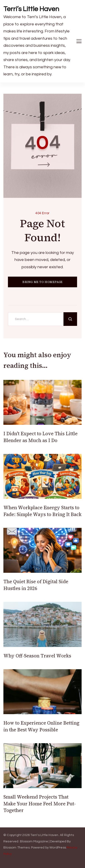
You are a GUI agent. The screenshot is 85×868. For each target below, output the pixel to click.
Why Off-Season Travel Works (37, 656)
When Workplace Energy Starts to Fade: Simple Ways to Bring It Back (42, 511)
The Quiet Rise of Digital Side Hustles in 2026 (36, 585)
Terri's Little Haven (44, 835)
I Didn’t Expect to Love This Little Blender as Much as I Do (40, 437)
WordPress (58, 848)
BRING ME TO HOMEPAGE (42, 282)
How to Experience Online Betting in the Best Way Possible (41, 726)
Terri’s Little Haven (31, 9)
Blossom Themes (17, 848)
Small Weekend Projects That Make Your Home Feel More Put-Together (40, 804)
